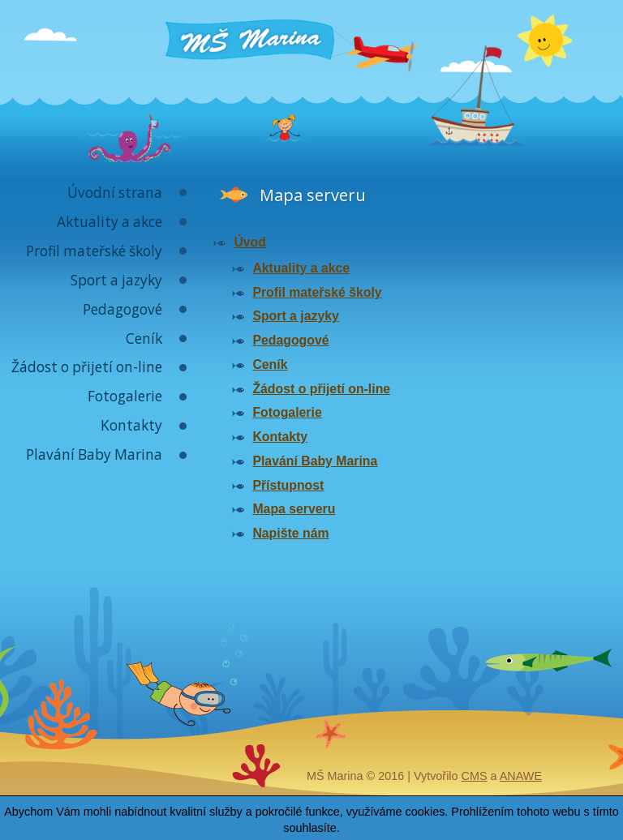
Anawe (521, 776)
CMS (475, 776)
